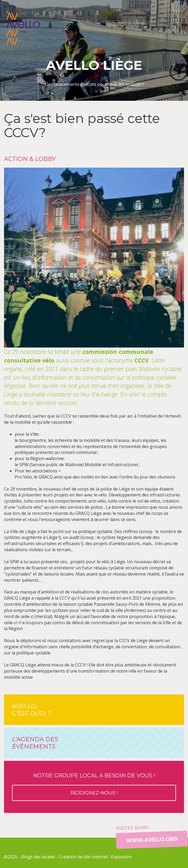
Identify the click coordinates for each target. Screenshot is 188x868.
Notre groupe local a (94, 787)
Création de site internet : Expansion (95, 857)
